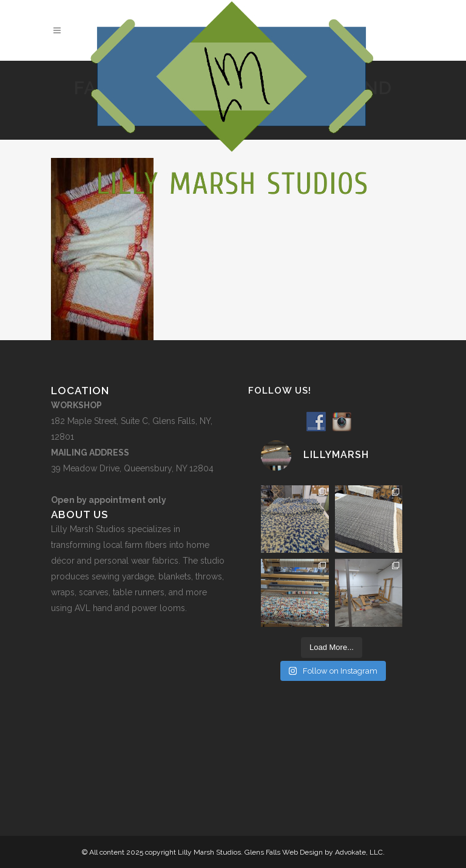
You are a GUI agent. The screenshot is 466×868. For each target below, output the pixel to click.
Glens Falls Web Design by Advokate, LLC (314, 852)
